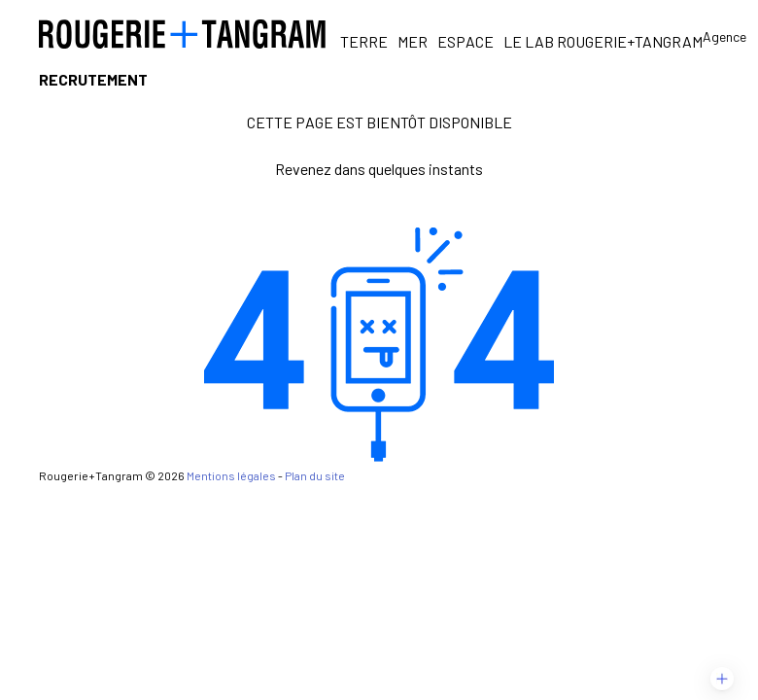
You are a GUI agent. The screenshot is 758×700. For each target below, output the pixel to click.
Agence (724, 36)
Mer (413, 41)
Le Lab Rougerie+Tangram (603, 41)
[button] (722, 679)
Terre (364, 41)
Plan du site (315, 475)
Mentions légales (231, 475)
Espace (465, 41)
